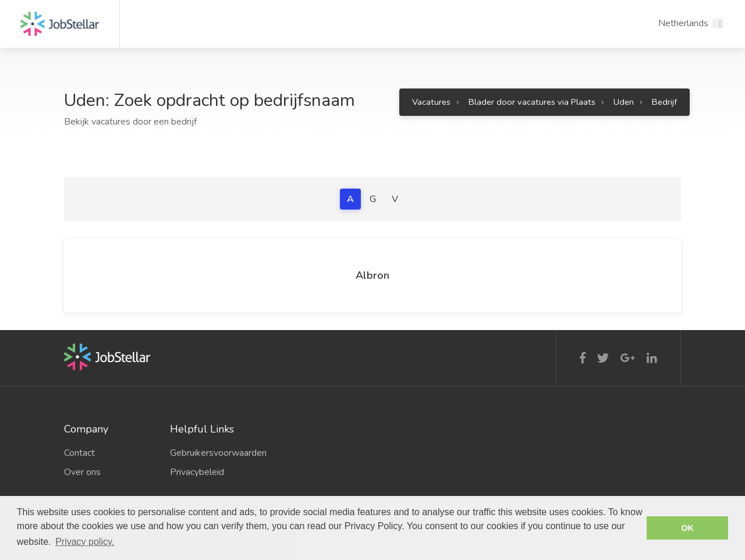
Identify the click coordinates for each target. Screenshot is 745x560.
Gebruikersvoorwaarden (214, 453)
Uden (624, 102)
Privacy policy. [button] (85, 542)
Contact (79, 453)
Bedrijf (664, 102)
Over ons (82, 472)
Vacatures (431, 102)
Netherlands (683, 23)
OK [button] (687, 528)
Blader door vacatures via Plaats (532, 102)
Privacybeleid (197, 472)
